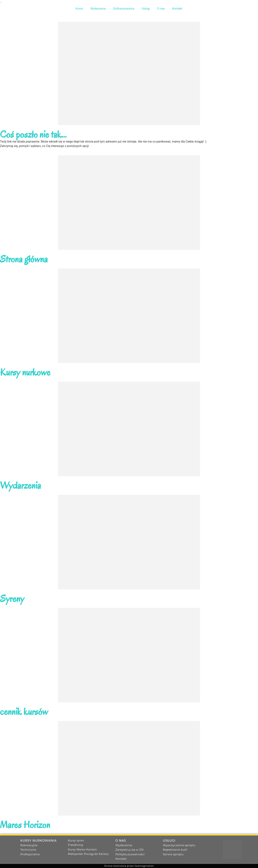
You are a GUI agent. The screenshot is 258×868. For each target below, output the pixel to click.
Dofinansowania (124, 9)
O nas (161, 9)
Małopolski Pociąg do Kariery (88, 854)
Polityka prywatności (130, 854)
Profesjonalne (30, 854)
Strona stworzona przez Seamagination (129, 866)
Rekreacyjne (29, 845)
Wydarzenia (98, 9)
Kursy (79, 9)
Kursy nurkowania (38, 841)
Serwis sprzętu (173, 854)
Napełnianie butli (175, 850)
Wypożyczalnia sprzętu (179, 845)
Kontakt (177, 9)
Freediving (75, 845)
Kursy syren (76, 840)
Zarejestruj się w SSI (129, 850)
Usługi (146, 9)
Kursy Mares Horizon (82, 850)
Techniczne (28, 850)
